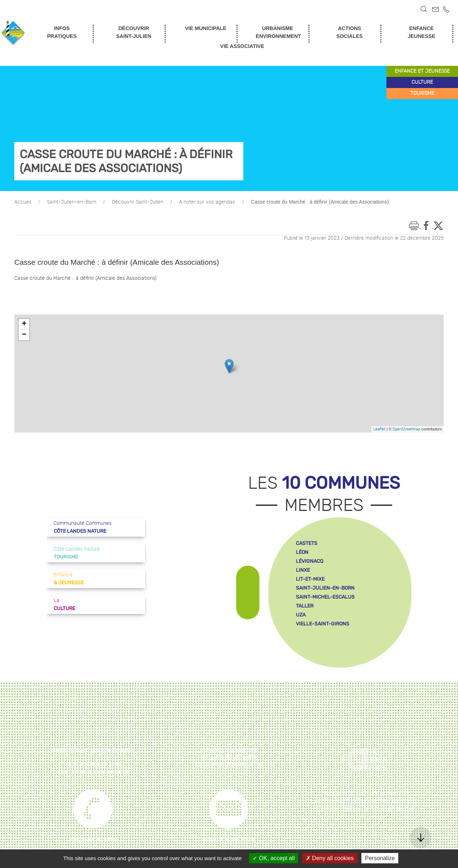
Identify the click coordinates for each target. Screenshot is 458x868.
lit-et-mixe (310, 579)
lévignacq (310, 561)
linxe (303, 570)
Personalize (380, 858)
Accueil (23, 202)
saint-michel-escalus (325, 597)
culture (422, 82)
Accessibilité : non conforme (353, 801)
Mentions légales (382, 793)
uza (301, 615)
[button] (424, 9)
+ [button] (24, 324)
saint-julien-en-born (325, 588)
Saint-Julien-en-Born (72, 202)
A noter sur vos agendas (207, 202)
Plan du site (338, 793)
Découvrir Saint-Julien (138, 202)
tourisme (422, 93)
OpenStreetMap (406, 429)
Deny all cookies (330, 858)
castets (307, 543)
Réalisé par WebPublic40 (382, 809)
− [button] (24, 335)
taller (305, 606)
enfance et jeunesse (422, 71)
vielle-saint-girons (323, 624)
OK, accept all (274, 858)
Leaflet (379, 429)
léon (302, 552)
